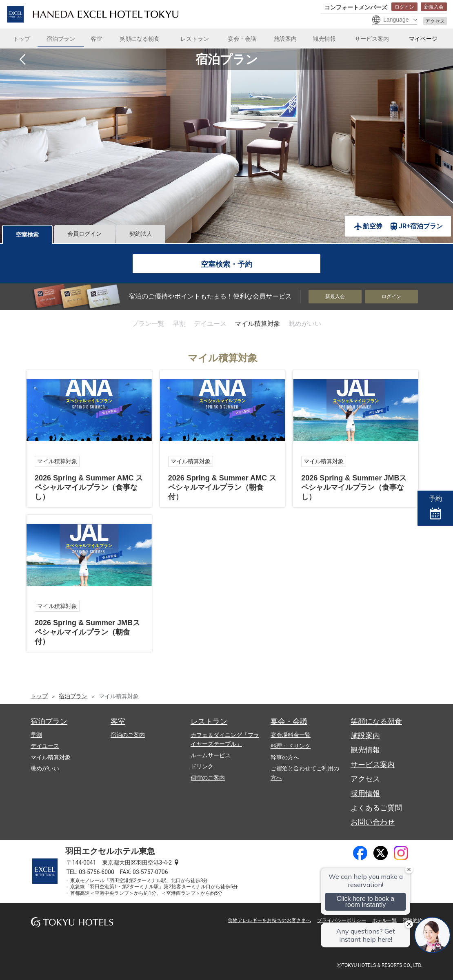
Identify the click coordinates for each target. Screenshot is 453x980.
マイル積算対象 (258, 324)
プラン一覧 (148, 324)
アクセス (435, 21)
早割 (179, 324)
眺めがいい (305, 324)
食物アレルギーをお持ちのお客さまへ (269, 920)
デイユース (210, 324)
